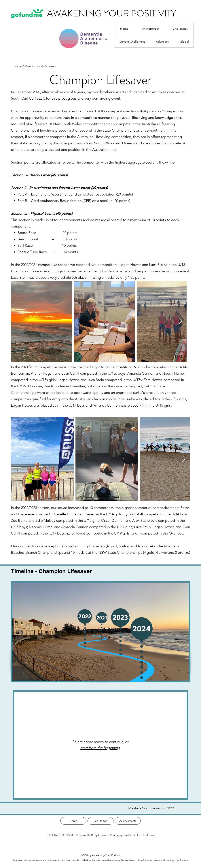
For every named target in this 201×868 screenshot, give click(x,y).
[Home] (73, 821)
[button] (120, 618)
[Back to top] (100, 821)
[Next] (171, 808)
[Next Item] (180, 321)
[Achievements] (128, 821)
